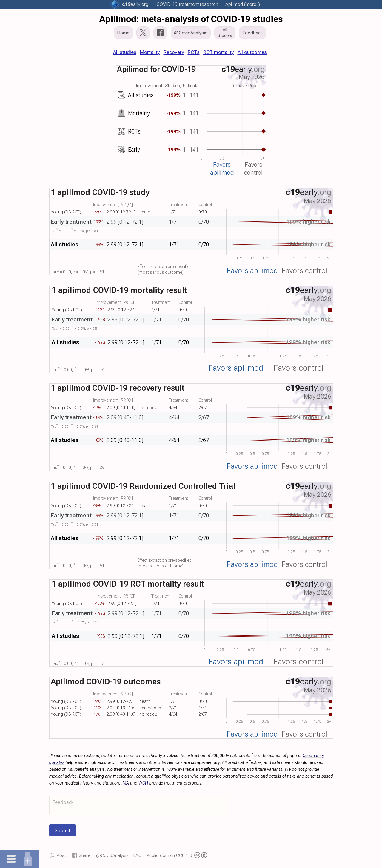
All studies (125, 52)
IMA (125, 783)
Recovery (174, 52)
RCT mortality (219, 52)
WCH (143, 783)
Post (61, 855)
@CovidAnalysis (112, 855)
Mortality (150, 52)
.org (135, 4)
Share (85, 855)
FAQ (137, 855)
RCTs (194, 52)
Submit (63, 830)
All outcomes (252, 52)
